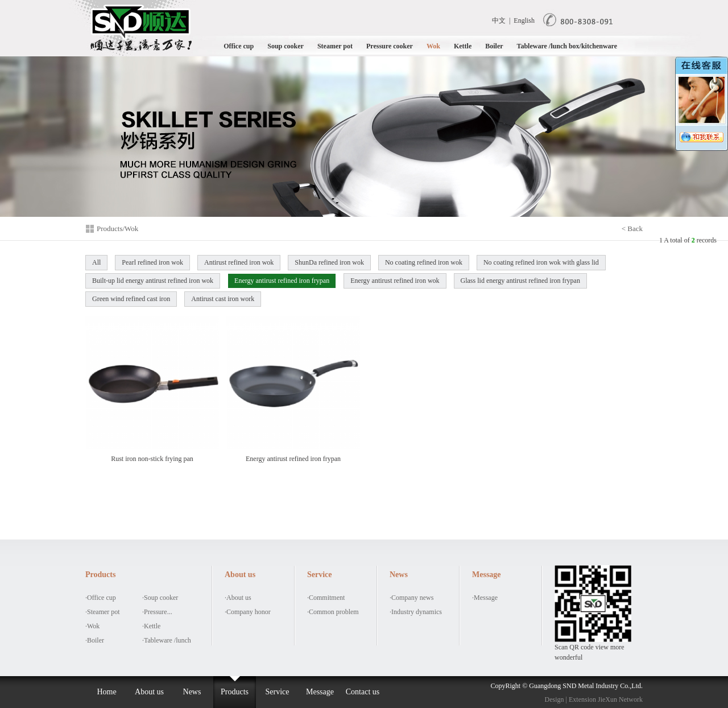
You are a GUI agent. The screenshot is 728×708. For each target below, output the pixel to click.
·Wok (92, 626)
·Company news (411, 598)
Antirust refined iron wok (239, 262)
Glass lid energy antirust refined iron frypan (520, 281)
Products (235, 692)
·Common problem (333, 612)
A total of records (690, 240)
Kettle (463, 46)
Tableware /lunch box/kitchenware (567, 46)
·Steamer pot (103, 612)
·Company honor (248, 612)
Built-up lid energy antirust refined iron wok (153, 281)
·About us (238, 598)
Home (106, 692)
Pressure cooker (390, 46)
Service (278, 692)
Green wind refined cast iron (131, 299)
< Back (632, 229)
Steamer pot (335, 46)
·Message (485, 598)
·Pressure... (157, 612)
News (192, 692)
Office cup (239, 46)
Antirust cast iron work (223, 299)
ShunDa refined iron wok (329, 262)
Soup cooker (286, 46)
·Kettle (151, 626)
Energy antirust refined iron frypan (282, 281)
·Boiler (95, 640)
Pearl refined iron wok (152, 262)
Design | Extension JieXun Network (594, 699)
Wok (433, 46)
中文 (499, 20)
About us (149, 692)
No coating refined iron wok (424, 262)
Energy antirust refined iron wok (395, 281)
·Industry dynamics (416, 612)
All (96, 262)
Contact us (363, 692)
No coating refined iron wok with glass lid (541, 262)
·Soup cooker (160, 598)
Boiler (494, 46)
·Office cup (101, 598)
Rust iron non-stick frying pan (152, 389)
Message (320, 692)
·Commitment (326, 598)
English (524, 20)
